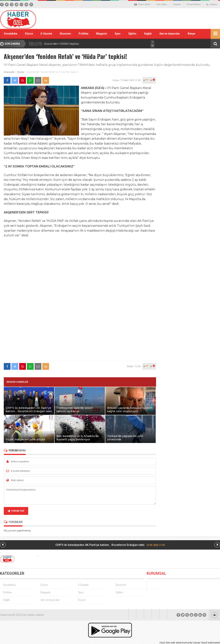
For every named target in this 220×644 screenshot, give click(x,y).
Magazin (102, 34)
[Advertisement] (152, 19)
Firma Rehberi (194, 4)
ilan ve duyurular (170, 34)
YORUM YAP (16, 511)
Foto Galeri (162, 4)
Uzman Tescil (200, 643)
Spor (118, 34)
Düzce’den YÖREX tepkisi (61, 44)
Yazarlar (177, 4)
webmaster (214, 643)
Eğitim (132, 34)
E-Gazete (46, 34)
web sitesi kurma (180, 643)
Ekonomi (65, 34)
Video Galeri (142, 5)
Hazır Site (165, 643)
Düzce (29, 34)
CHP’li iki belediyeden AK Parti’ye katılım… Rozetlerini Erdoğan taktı (110, 545)
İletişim (212, 5)
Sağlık (148, 34)
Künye (191, 34)
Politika (83, 34)
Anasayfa (9, 72)
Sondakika (11, 34)
